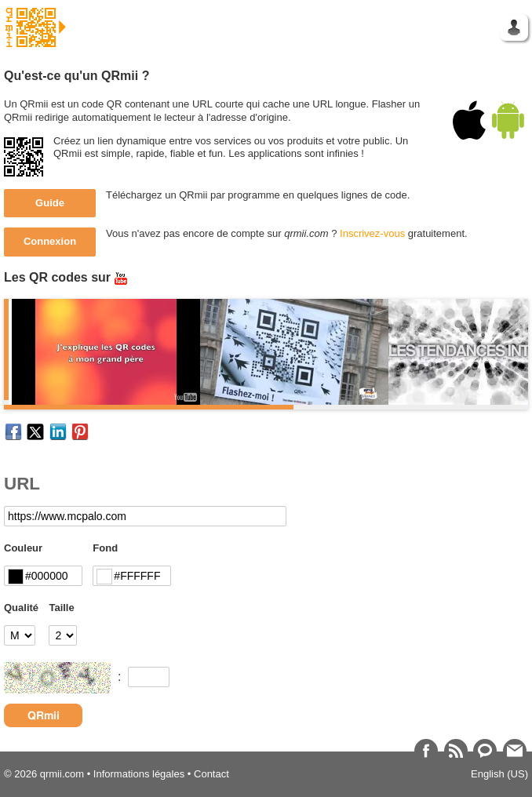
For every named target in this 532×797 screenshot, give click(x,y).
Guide (50, 203)
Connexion (50, 241)
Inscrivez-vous (372, 233)
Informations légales (139, 774)
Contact (211, 774)
